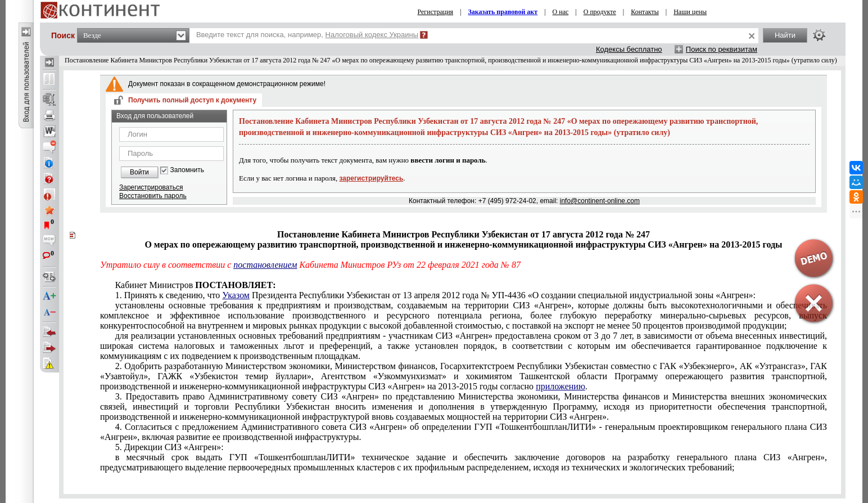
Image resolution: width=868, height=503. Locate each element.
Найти (785, 35)
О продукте (600, 12)
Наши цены (690, 12)
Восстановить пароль (153, 196)
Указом (236, 295)
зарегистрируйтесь (372, 178)
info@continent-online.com (600, 201)
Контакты (645, 12)
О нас (561, 12)
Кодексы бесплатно (629, 49)
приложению (560, 386)
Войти (139, 172)
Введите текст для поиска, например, (307, 35)
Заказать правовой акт (503, 12)
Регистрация (436, 12)
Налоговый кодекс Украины (372, 35)
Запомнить (187, 170)
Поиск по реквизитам (722, 49)
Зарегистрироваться (151, 187)
